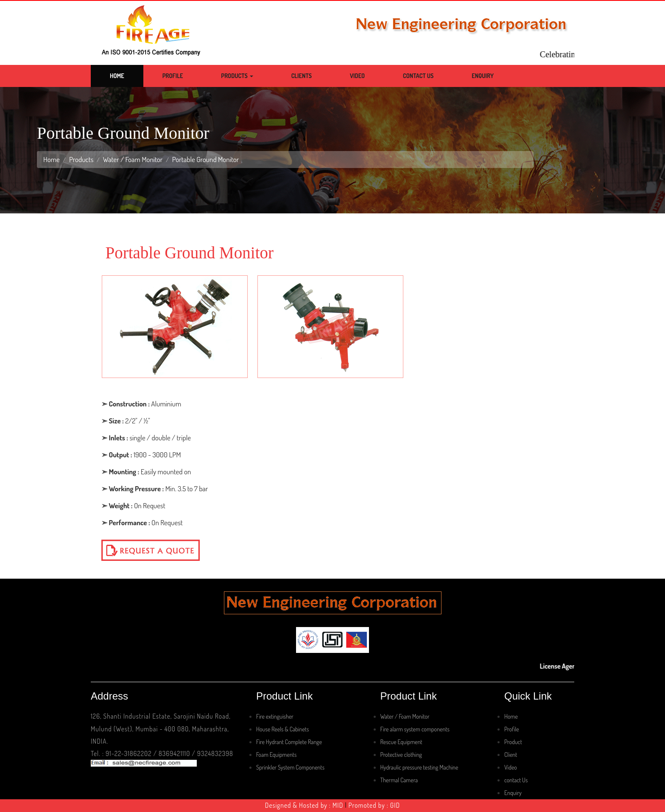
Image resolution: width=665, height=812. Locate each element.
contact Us (516, 780)
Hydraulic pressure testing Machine (419, 767)
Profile (173, 76)
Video (357, 76)
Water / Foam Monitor (133, 159)
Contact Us (418, 76)
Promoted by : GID (374, 805)
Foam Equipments (276, 755)
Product (513, 742)
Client (511, 755)
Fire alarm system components (415, 729)
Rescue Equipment (401, 742)
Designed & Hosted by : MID (304, 805)
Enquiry (483, 76)
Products (237, 76)
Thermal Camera (399, 780)
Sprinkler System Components (290, 767)
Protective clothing (401, 755)
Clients (302, 76)
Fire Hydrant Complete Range (289, 742)
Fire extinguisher (275, 716)
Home (117, 76)
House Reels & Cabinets (282, 729)
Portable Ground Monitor (206, 159)
